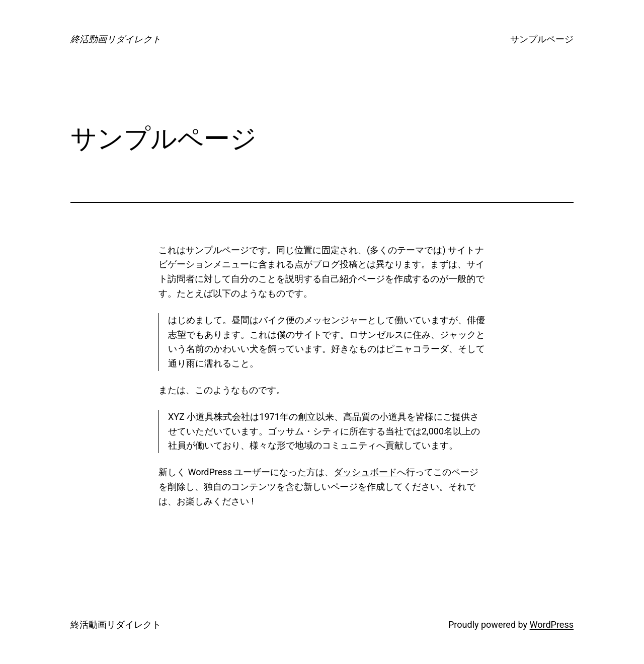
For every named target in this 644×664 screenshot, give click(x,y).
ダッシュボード (365, 472)
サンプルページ (542, 39)
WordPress (552, 624)
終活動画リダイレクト (116, 39)
